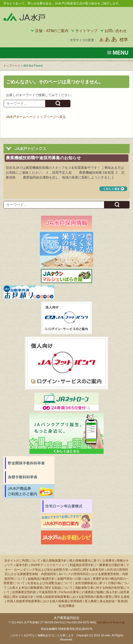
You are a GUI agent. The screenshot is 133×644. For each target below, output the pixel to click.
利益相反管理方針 (82, 565)
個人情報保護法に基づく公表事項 (92, 561)
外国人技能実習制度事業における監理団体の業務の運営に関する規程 (83, 597)
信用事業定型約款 (24, 592)
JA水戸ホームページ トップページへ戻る (36, 117)
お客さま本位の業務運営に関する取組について (41, 588)
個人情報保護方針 (55, 561)
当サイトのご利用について (22, 561)
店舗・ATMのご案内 (52, 31)
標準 (124, 40)
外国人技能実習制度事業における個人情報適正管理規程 (45, 601)
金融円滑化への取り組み (74, 579)
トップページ (12, 66)
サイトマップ (86, 31)
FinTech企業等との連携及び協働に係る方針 (89, 592)
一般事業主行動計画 (110, 565)
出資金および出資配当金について (50, 583)
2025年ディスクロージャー (49, 565)
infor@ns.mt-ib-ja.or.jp (111, 622)
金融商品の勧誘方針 (41, 579)
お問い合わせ (116, 31)
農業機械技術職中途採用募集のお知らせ (43, 158)
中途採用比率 (48, 592)
